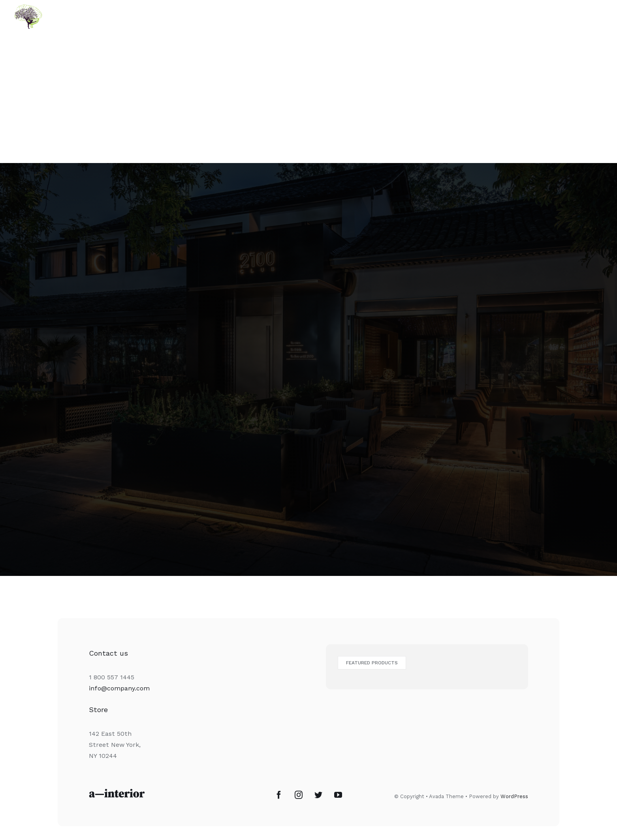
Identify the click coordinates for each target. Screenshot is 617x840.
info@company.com (119, 688)
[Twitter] (318, 795)
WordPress (514, 796)
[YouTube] (338, 795)
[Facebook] (279, 795)
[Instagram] (299, 795)
